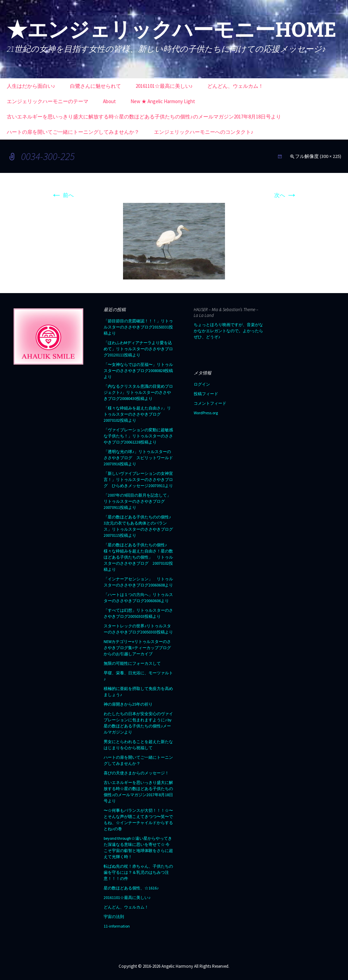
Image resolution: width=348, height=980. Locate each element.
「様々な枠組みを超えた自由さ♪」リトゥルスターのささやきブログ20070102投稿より (137, 414)
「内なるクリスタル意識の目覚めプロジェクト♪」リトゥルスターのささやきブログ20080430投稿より (138, 392)
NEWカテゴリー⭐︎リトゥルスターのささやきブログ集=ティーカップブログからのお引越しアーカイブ (137, 648)
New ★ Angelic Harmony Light (163, 101)
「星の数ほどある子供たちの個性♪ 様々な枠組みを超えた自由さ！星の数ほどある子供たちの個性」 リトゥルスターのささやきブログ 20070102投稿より (138, 557)
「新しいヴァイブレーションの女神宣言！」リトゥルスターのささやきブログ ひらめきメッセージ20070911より (138, 479)
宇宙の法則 (114, 917)
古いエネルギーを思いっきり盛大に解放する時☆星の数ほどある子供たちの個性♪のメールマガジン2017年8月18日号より (144, 117)
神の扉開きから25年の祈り (128, 704)
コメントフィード (210, 403)
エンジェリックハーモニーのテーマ (48, 101)
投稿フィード (206, 394)
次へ (286, 195)
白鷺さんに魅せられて (95, 86)
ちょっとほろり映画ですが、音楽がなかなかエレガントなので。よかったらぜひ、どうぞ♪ (228, 331)
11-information (117, 926)
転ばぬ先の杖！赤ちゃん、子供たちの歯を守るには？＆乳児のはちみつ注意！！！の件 (138, 872)
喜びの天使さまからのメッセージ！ (136, 773)
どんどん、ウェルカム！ (235, 86)
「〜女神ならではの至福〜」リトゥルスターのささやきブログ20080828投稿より (138, 371)
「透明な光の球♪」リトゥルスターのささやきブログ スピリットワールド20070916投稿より (138, 458)
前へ (62, 195)
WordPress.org (206, 413)
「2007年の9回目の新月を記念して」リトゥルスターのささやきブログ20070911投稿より (137, 501)
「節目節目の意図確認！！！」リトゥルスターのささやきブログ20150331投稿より (138, 327)
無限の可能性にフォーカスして (132, 663)
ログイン (202, 384)
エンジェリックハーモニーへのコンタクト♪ (204, 132)
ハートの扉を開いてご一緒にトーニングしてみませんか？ (73, 132)
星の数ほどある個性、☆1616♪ (131, 888)
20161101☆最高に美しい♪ (164, 86)
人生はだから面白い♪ (31, 86)
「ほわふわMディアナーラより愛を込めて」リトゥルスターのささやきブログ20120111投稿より (138, 349)
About (109, 101)
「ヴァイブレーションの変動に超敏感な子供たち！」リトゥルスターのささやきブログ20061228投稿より (138, 436)
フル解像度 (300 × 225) (318, 156)
